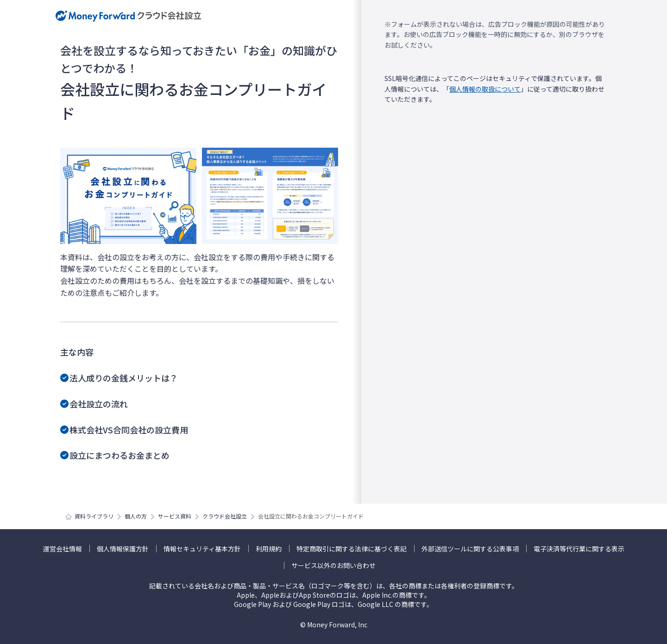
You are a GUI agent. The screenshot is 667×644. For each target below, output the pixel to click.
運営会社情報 (63, 549)
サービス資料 (175, 516)
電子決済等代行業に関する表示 (579, 549)
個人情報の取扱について (485, 89)
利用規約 (269, 549)
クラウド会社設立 (225, 516)
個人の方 (136, 516)
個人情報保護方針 (123, 549)
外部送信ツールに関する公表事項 (470, 549)
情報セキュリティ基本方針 (202, 549)
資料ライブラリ (94, 516)
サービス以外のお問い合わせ (333, 565)
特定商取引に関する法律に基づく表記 (352, 549)
